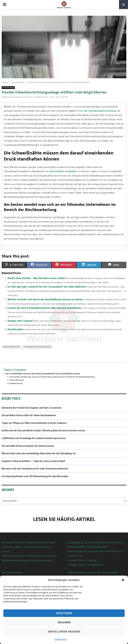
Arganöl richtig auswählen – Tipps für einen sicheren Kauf (33, 461)
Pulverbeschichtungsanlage (37, 347)
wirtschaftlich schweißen (63, 171)
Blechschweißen (11, 347)
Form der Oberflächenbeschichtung (97, 111)
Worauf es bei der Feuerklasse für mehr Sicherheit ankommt (35, 469)
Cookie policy (61, 639)
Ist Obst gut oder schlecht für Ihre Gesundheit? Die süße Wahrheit (47, 287)
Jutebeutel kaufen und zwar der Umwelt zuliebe (93, 572)
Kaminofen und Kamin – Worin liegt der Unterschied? (29, 556)
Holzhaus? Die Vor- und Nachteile (85, 565)
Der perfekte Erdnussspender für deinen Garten (28, 446)
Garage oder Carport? (20, 321)
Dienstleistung (8, 88)
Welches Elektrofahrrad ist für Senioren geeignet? (28, 560)
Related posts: (17, 383)
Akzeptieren (64, 613)
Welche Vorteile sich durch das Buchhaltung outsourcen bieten (45, 299)
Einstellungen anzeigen (64, 632)
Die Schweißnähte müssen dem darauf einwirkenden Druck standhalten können (43, 374)
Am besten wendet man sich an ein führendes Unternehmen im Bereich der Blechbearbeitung (52, 377)
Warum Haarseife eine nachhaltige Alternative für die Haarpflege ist (39, 453)
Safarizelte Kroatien (12, 572)
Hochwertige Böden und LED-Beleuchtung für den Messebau (35, 476)
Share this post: (17, 380)
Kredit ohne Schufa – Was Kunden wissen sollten (36, 278)
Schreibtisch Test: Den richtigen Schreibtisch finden (28, 543)
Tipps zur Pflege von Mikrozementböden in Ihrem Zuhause (34, 423)
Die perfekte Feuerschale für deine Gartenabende (29, 415)
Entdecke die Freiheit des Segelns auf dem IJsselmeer (32, 408)
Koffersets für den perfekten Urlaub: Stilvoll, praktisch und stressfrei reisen (43, 431)
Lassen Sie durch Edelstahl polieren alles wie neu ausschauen (44, 308)
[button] (123, 580)
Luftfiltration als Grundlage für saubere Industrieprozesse (34, 438)
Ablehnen (64, 622)
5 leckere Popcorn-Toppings (82, 560)
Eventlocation (15, 329)
